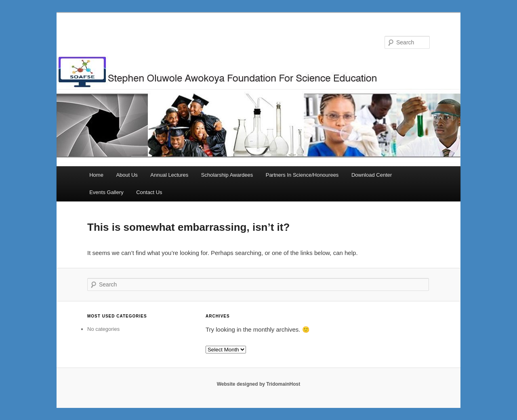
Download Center (372, 175)
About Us (127, 175)
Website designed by (242, 384)
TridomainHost (283, 384)
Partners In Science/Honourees (302, 175)
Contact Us (149, 192)
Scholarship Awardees (227, 175)
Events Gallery (106, 192)
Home (96, 175)
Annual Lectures (169, 175)
